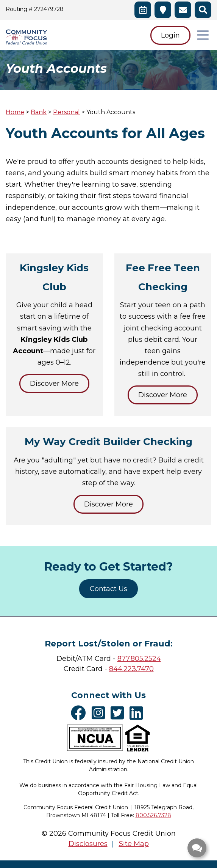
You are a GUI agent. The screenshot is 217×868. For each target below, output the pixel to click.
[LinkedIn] (138, 713)
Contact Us (108, 589)
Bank (39, 112)
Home (15, 112)
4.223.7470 (136, 669)
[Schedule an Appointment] (143, 10)
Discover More (54, 384)
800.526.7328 (153, 815)
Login (170, 35)
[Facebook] (80, 713)
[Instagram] (100, 713)
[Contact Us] (183, 10)
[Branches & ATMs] (163, 10)
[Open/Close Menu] (203, 35)
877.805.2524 (139, 659)
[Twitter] (119, 713)
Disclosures (88, 844)
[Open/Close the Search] (203, 10)
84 (113, 669)
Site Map (134, 844)
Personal (66, 112)
